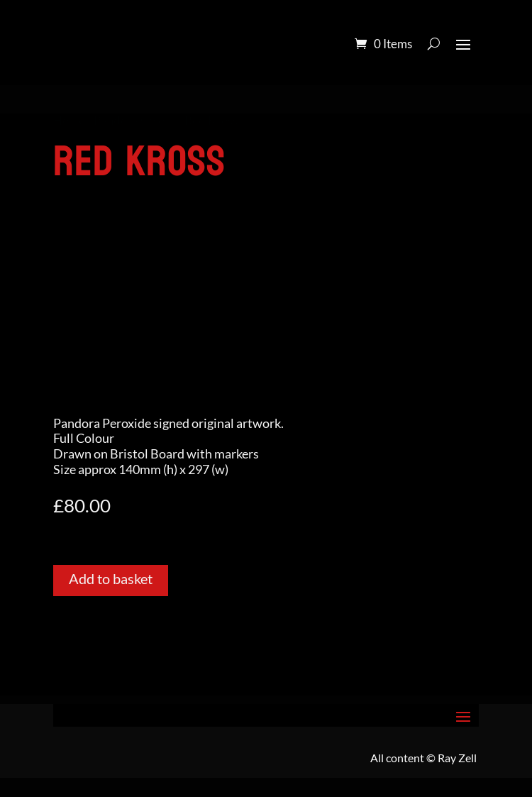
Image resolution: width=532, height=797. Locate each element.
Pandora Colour (135, 121)
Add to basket (111, 578)
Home (69, 121)
